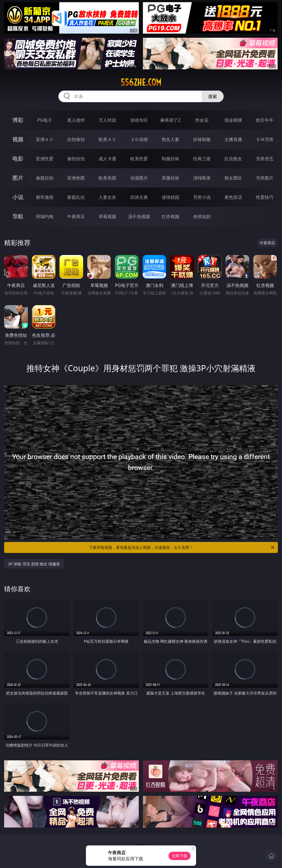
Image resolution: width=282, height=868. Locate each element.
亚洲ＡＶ (45, 139)
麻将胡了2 (170, 120)
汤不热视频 (139, 216)
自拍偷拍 (76, 139)
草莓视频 (107, 216)
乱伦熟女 (233, 159)
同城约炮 (45, 216)
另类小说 (202, 197)
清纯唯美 (202, 178)
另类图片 (265, 178)
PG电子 (44, 120)
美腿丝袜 (170, 178)
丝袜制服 (202, 139)
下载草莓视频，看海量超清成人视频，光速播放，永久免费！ (182, 547)
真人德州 (76, 120)
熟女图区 (233, 178)
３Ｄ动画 (139, 139)
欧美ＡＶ (107, 139)
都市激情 (45, 197)
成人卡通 (107, 159)
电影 (18, 158)
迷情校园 (170, 197)
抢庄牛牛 (265, 120)
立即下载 (180, 856)
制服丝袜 (170, 159)
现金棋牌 (233, 120)
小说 (18, 197)
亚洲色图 (76, 178)
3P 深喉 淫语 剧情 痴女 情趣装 (34, 564)
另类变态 (265, 159)
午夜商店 (76, 216)
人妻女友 (107, 197)
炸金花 (202, 120)
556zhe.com (141, 82)
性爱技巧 (265, 197)
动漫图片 (139, 178)
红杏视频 (170, 216)
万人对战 (107, 120)
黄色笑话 (233, 197)
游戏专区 (139, 120)
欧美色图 (107, 178)
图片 (18, 178)
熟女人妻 (170, 139)
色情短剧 (202, 216)
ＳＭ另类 (265, 139)
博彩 (18, 120)
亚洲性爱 (45, 159)
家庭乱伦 (76, 197)
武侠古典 (139, 197)
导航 (18, 216)
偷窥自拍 (45, 178)
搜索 (213, 96)
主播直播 (233, 139)
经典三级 (202, 159)
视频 (18, 139)
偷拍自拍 (76, 159)
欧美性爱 (139, 159)
